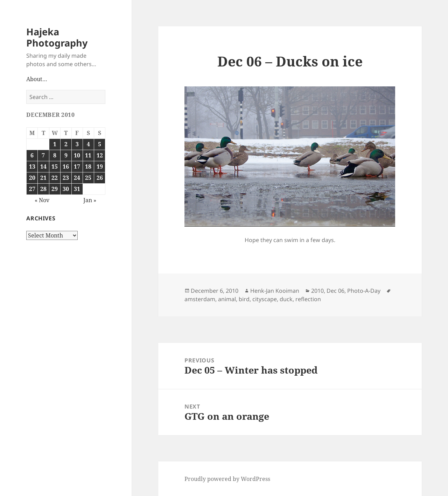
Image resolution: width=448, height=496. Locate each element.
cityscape (265, 299)
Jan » (90, 200)
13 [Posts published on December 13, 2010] (32, 166)
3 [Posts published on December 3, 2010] (77, 144)
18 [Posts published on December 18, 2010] (88, 166)
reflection (308, 299)
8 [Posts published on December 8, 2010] (55, 155)
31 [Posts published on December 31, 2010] (77, 189)
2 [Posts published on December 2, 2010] (66, 144)
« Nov (42, 200)
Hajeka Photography (57, 37)
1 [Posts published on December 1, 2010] (55, 144)
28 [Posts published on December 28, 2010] (43, 189)
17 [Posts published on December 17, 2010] (77, 166)
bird (244, 299)
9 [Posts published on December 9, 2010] (66, 155)
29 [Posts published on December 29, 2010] (55, 189)
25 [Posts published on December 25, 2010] (88, 178)
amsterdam (200, 299)
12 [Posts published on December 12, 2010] (100, 155)
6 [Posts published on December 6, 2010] (32, 155)
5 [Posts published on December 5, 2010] (100, 144)
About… (37, 79)
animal (227, 299)
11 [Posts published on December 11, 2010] (88, 155)
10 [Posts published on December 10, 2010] (77, 155)
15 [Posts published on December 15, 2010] (55, 166)
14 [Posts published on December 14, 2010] (43, 166)
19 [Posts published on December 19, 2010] (100, 166)
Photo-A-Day (364, 291)
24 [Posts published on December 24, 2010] (77, 178)
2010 (317, 291)
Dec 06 (335, 291)
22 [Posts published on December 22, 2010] (55, 178)
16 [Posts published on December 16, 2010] (66, 166)
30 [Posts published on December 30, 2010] (66, 189)
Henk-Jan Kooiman (275, 291)
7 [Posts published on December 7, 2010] (43, 155)
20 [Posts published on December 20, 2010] (32, 178)
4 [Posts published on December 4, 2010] (88, 144)
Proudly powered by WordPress (227, 479)
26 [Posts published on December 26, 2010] (100, 178)
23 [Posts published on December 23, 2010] (66, 178)
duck (286, 299)
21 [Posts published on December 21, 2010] (43, 178)
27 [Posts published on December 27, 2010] (32, 189)
